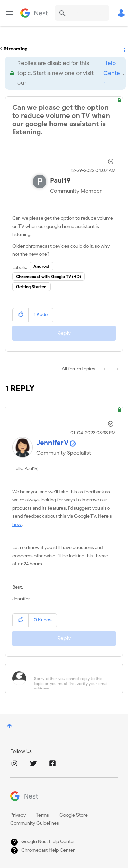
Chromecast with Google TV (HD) (48, 276)
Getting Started (31, 287)
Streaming (16, 49)
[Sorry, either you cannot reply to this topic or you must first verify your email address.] (73, 678)
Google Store (74, 815)
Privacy (18, 815)
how (17, 524)
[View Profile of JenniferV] (52, 443)
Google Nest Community (34, 13)
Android (41, 266)
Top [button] (9, 726)
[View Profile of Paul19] (60, 180)
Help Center (112, 73)
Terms (42, 815)
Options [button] (124, 49)
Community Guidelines (35, 823)
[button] (21, 315)
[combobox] (82, 13)
